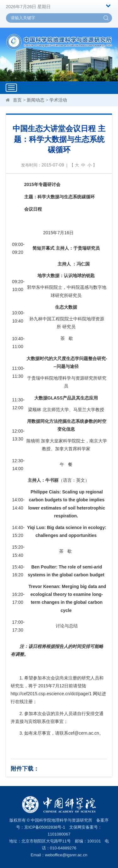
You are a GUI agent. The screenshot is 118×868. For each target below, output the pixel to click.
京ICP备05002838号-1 (45, 827)
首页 (17, 100)
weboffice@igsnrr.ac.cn (66, 855)
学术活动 (58, 100)
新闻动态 (36, 100)
